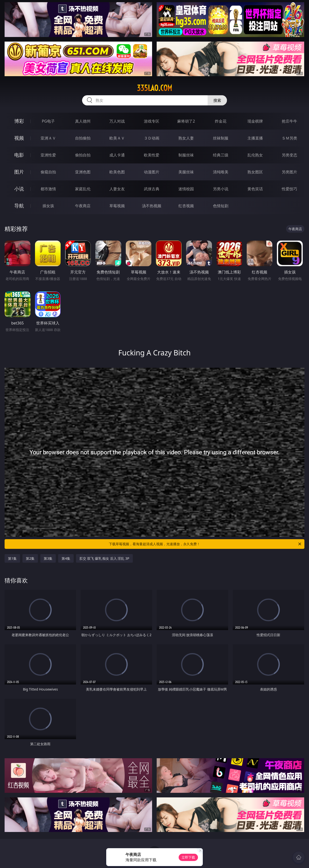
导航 (19, 206)
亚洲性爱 (48, 155)
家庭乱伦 (83, 189)
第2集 (30, 558)
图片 (19, 172)
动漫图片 (152, 172)
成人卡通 (117, 155)
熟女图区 (255, 172)
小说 (19, 189)
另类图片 (289, 172)
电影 (19, 155)
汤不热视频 (152, 206)
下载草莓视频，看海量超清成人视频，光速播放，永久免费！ (205, 544)
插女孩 (48, 206)
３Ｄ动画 (152, 138)
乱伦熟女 (255, 155)
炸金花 (221, 121)
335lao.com (154, 88)
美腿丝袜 (186, 172)
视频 (19, 138)
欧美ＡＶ (117, 138)
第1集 (12, 558)
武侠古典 (152, 189)
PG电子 (48, 121)
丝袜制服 (221, 138)
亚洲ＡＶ (48, 138)
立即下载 (188, 857)
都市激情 (48, 189)
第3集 (48, 558)
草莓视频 (117, 206)
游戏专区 (152, 121)
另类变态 (289, 155)
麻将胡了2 (186, 121)
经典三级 (221, 155)
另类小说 (221, 189)
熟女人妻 (186, 138)
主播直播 (255, 138)
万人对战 (117, 121)
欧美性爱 (152, 155)
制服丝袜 (186, 155)
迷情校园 (186, 189)
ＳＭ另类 (289, 138)
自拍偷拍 (83, 138)
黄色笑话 (255, 189)
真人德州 (83, 121)
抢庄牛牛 (289, 121)
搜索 (217, 100)
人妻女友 (117, 189)
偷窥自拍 (48, 172)
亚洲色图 (83, 172)
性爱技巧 (289, 189)
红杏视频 (186, 206)
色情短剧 (221, 206)
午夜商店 (83, 206)
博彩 (19, 121)
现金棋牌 (255, 121)
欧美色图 (117, 172)
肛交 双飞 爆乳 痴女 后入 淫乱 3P (104, 558)
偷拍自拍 (83, 155)
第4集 (66, 558)
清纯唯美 (221, 172)
